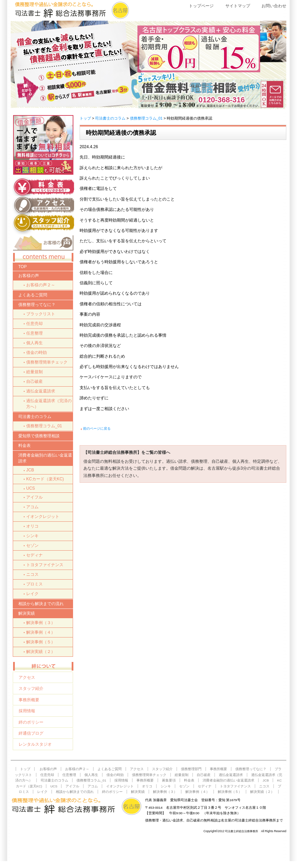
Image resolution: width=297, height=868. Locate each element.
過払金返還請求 (41, 391)
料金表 (24, 446)
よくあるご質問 (33, 295)
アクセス (27, 677)
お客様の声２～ (41, 285)
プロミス (34, 584)
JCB (30, 470)
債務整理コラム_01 (146, 118)
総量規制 (34, 372)
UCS (30, 488)
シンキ (32, 536)
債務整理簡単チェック (47, 362)
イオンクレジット (43, 517)
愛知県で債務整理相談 (39, 436)
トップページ (201, 6)
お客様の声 (29, 276)
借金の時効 (37, 353)
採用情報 (27, 711)
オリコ (32, 526)
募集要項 (169, 780)
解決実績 (27, 613)
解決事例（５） (41, 642)
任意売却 (34, 324)
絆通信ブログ (31, 733)
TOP (22, 267)
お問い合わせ (274, 6)
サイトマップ (238, 6)
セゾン (32, 545)
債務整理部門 (191, 769)
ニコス (32, 574)
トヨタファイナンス (45, 565)
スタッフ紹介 (31, 688)
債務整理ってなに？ (37, 305)
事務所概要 (29, 700)
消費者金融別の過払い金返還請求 (45, 458)
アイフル (34, 497)
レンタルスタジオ (35, 744)
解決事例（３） (41, 623)
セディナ (34, 555)
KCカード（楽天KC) (45, 479)
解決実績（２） (41, 652)
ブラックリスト (41, 314)
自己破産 (34, 381)
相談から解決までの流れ (41, 604)
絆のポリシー (31, 722)
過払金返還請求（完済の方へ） (49, 404)
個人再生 (34, 343)
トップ (85, 118)
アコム (32, 507)
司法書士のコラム (110, 118)
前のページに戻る (97, 428)
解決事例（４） (41, 632)
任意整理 (34, 333)
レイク (32, 594)
